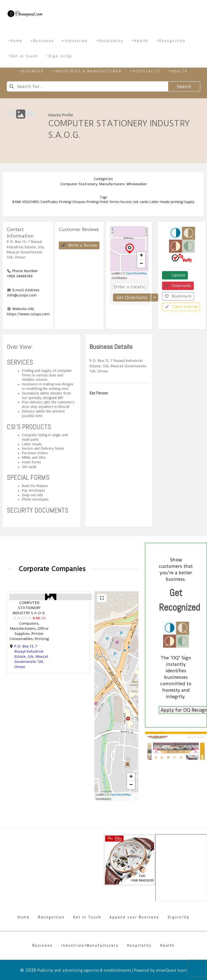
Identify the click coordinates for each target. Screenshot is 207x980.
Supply (189, 202)
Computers (29, 623)
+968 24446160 (20, 276)
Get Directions (132, 297)
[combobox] (87, 86)
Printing (42, 639)
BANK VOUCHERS (26, 202)
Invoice (126, 202)
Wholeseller (137, 184)
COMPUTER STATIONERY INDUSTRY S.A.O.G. (29, 608)
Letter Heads (160, 202)
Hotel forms (109, 202)
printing (177, 202)
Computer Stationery (79, 184)
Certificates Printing (56, 202)
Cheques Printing (85, 202)
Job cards (141, 202)
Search (184, 86)
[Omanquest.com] (25, 15)
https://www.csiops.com (28, 314)
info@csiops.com (22, 295)
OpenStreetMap (136, 273)
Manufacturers (112, 184)
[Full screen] (102, 598)
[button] (130, 253)
